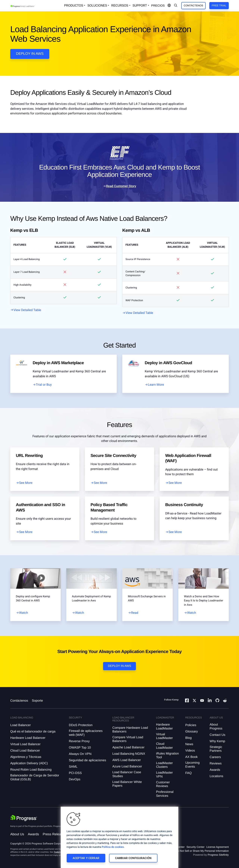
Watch (24, 613)
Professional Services (165, 794)
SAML (73, 767)
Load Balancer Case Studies (127, 774)
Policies (191, 725)
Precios (158, 6)
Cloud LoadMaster (164, 746)
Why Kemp (217, 741)
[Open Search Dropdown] (176, 6)
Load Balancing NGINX (129, 754)
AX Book (191, 757)
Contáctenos (193, 6)
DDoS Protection (81, 725)
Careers (215, 757)
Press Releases (55, 834)
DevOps (75, 779)
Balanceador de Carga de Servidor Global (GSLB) (35, 777)
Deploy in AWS (30, 54)
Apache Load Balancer (128, 747)
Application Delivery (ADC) (29, 763)
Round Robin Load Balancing (31, 770)
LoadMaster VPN (164, 774)
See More (26, 483)
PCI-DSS (75, 773)
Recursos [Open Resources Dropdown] (120, 6)
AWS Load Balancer (127, 760)
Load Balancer (21, 725)
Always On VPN (80, 754)
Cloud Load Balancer (25, 751)
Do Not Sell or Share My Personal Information (202, 851)
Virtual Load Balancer (25, 744)
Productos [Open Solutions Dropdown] (74, 6)
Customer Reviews (163, 784)
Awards (215, 770)
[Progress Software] (24, 818)
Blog (188, 738)
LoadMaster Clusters (164, 765)
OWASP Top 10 (80, 748)
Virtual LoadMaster (164, 736)
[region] (119, 837)
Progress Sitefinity (218, 855)
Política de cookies (113, 847)
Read (135, 613)
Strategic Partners (216, 749)
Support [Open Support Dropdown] (140, 6)
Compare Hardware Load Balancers (130, 730)
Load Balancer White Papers (127, 784)
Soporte (37, 701)
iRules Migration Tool (167, 755)
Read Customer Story (121, 186)
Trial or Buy (44, 385)
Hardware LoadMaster (164, 726)
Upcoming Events (192, 765)
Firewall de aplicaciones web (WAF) (86, 733)
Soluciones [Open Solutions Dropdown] (97, 6)
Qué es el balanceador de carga (33, 731)
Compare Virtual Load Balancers (128, 739)
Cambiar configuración (133, 858)
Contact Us (218, 735)
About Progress (216, 726)
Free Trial (219, 6)
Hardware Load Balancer (28, 738)
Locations (217, 776)
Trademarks (59, 852)
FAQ (188, 773)
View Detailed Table (27, 310)
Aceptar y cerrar (86, 858)
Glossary (191, 731)
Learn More (156, 385)
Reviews (216, 763)
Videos (190, 751)
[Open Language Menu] (169, 6)
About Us (17, 834)
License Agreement (218, 847)
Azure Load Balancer (127, 766)
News (189, 744)
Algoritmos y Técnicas (26, 757)
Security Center (195, 847)
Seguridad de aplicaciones (87, 760)
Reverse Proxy (79, 741)
